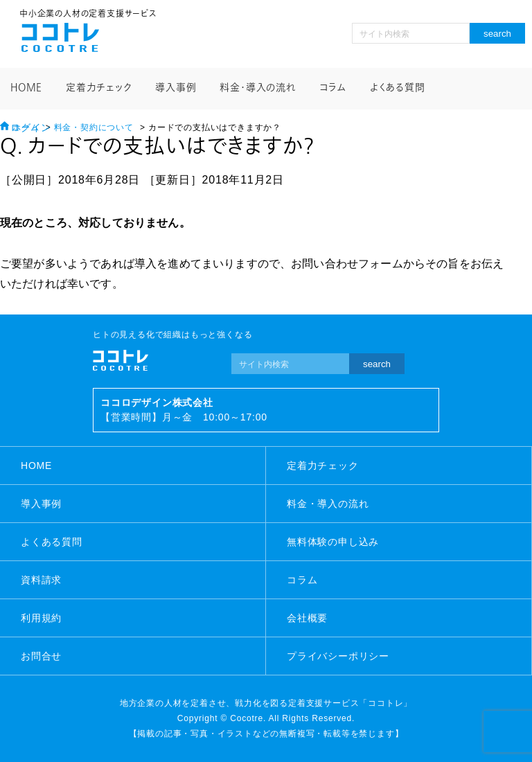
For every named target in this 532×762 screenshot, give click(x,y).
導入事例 (176, 88)
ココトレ (60, 37)
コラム (333, 88)
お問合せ (41, 656)
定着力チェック (99, 88)
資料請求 (41, 580)
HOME (26, 88)
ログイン (31, 128)
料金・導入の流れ (257, 88)
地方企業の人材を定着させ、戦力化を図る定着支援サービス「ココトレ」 (266, 703)
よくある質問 (398, 88)
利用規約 (41, 618)
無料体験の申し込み (333, 542)
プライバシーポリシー (338, 656)
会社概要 (307, 618)
